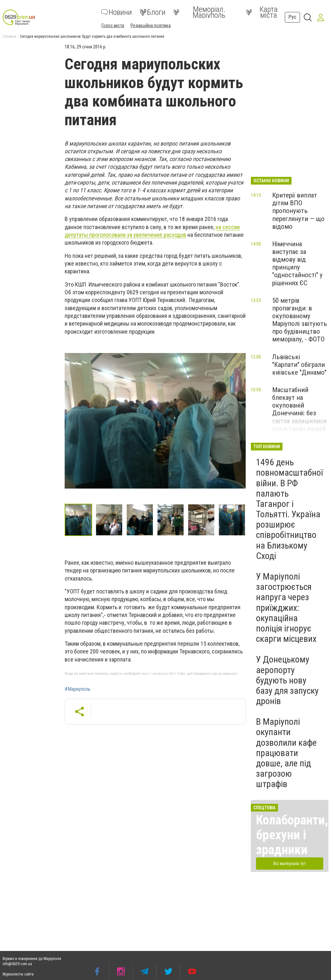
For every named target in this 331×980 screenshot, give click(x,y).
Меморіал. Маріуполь (199, 12)
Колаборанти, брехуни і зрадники (292, 835)
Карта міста (262, 12)
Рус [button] (292, 17)
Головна (9, 36)
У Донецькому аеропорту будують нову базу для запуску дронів (287, 680)
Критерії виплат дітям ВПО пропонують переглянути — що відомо (298, 211)
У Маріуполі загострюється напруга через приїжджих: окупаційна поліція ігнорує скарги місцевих (286, 608)
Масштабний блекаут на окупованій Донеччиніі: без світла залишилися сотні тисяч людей (299, 409)
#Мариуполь (78, 689)
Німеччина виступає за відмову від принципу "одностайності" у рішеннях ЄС (297, 263)
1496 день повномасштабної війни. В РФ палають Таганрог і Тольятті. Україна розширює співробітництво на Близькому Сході (289, 509)
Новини (117, 12)
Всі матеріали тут (290, 864)
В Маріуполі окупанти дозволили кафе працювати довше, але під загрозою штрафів (286, 753)
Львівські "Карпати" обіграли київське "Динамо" (299, 365)
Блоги (153, 12)
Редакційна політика (151, 25)
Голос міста (113, 25)
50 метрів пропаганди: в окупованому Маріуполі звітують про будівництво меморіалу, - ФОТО (300, 320)
